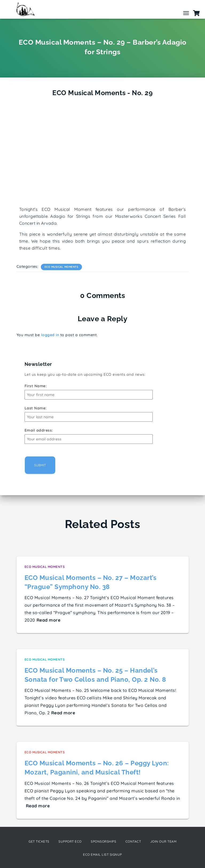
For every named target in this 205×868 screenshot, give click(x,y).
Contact (133, 841)
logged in (50, 335)
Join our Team (163, 841)
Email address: (39, 430)
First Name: (36, 386)
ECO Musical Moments (62, 267)
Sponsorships (103, 841)
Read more (49, 620)
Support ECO (70, 841)
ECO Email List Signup (102, 855)
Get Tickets (39, 841)
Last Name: (36, 408)
